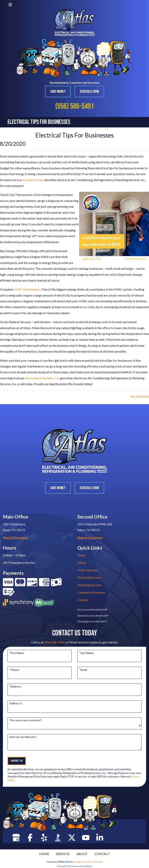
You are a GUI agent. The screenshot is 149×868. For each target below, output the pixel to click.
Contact (83, 600)
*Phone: (14, 670)
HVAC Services (88, 570)
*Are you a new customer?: (26, 720)
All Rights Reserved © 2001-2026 (88, 862)
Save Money (58, 92)
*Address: (15, 686)
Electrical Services (90, 577)
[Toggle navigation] (10, 5)
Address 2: (16, 703)
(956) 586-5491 (75, 106)
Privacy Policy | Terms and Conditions (75, 866)
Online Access (65, 862)
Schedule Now (89, 92)
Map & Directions (16, 537)
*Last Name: (87, 653)
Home (82, 555)
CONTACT (102, 854)
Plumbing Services (90, 585)
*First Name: (17, 653)
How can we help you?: (23, 737)
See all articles (140, 396)
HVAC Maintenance (27, 289)
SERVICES (63, 854)
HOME (44, 854)
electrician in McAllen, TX (42, 378)
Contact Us (17, 761)
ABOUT (82, 854)
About (82, 562)
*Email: (83, 670)
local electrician (33, 180)
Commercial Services (91, 592)
